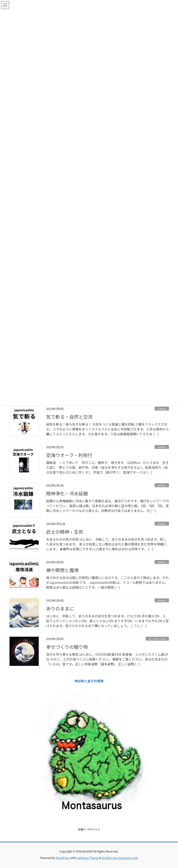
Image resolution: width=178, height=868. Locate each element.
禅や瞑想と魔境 (62, 570)
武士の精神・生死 (65, 532)
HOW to (162, 409)
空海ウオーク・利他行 (69, 455)
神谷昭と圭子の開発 (89, 681)
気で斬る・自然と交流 (69, 417)
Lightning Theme (87, 858)
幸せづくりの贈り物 (67, 647)
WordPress (63, 858)
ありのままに (60, 608)
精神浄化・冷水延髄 (67, 493)
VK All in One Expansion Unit (120, 858)
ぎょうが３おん (157, 639)
